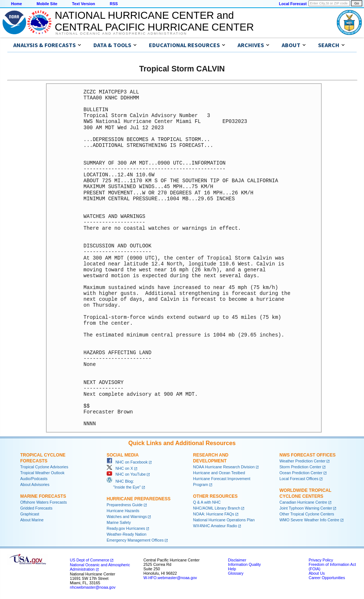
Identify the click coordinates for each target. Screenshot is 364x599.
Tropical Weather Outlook (42, 473)
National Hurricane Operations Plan (224, 520)
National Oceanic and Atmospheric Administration (121, 34)
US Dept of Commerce (90, 560)
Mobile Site (47, 4)
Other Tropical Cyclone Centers (307, 514)
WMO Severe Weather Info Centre (309, 520)
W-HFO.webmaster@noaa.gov (170, 578)
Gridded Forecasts (36, 508)
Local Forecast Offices (299, 479)
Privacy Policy (321, 560)
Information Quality (244, 564)
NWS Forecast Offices (308, 455)
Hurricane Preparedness (139, 499)
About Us (317, 573)
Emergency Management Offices (135, 540)
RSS (114, 4)
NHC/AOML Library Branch (217, 508)
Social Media (123, 455)
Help (232, 569)
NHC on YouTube (126, 474)
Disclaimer (237, 560)
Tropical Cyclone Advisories (44, 467)
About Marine (32, 520)
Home (17, 4)
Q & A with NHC (207, 502)
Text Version (84, 4)
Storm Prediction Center (300, 467)
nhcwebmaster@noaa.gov (93, 587)
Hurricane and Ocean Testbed (219, 473)
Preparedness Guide (125, 505)
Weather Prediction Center (302, 461)
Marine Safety (119, 522)
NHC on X (120, 468)
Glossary (236, 573)
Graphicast (30, 514)
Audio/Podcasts (34, 479)
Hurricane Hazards (123, 511)
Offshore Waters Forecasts (44, 502)
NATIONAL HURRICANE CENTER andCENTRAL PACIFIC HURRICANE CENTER (154, 21)
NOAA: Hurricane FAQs (214, 514)
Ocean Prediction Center (301, 473)
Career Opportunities (327, 578)
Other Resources (215, 496)
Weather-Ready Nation (126, 534)
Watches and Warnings (127, 517)
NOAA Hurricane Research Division (224, 467)
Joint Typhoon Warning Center (306, 508)
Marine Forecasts (43, 496)
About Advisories (35, 485)
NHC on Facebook (127, 462)
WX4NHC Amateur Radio (215, 526)
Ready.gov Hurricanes (126, 528)
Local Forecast (293, 4)
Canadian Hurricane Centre (303, 502)
